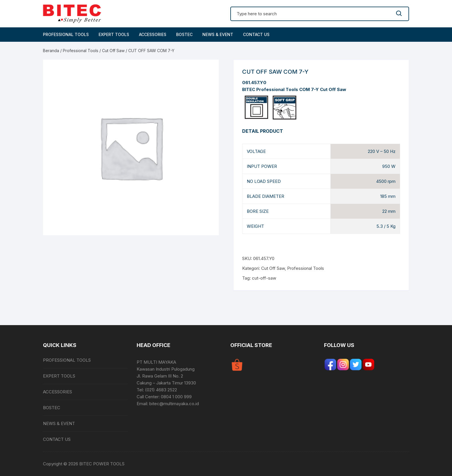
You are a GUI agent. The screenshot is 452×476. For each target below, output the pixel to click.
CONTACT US (256, 34)
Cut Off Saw (113, 51)
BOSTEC (184, 34)
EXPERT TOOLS (114, 34)
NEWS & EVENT (218, 34)
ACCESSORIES (153, 34)
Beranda (51, 51)
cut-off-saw (264, 278)
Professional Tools (81, 51)
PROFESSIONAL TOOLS (66, 34)
